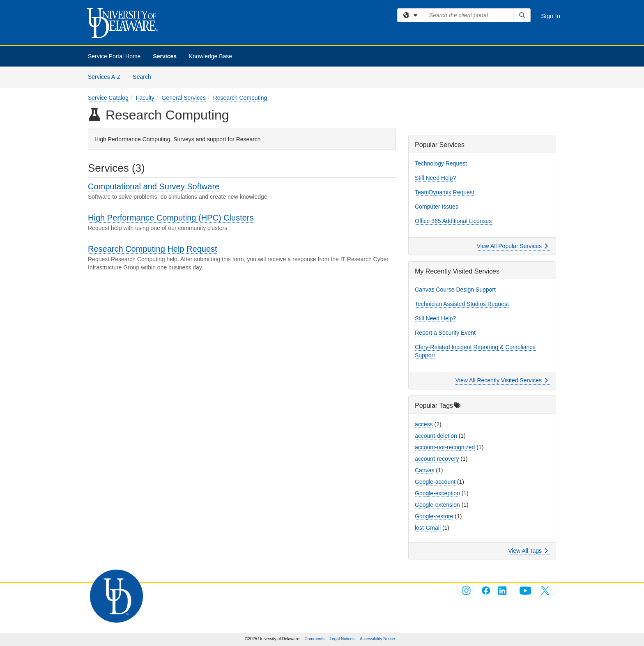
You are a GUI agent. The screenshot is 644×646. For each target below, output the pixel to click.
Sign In (551, 16)
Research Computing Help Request (153, 249)
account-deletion (436, 436)
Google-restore (434, 516)
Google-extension (437, 505)
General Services (184, 98)
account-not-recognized (445, 447)
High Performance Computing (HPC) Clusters (171, 218)
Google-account (435, 482)
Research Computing (240, 98)
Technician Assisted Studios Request (462, 304)
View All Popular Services (512, 246)
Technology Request (441, 163)
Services (165, 56)
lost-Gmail (428, 528)
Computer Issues (437, 207)
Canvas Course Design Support (455, 290)
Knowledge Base (210, 56)
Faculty (145, 98)
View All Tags (528, 551)
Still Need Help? (435, 178)
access (424, 424)
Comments (315, 639)
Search (145, 76)
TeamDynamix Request (445, 192)
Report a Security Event (445, 333)
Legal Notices (342, 639)
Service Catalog (108, 98)
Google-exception (437, 493)
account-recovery (437, 459)
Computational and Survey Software (154, 186)
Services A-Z (104, 77)
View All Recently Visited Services (502, 380)
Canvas (424, 470)
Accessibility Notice (377, 639)
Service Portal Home (114, 56)
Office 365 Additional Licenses (453, 221)
